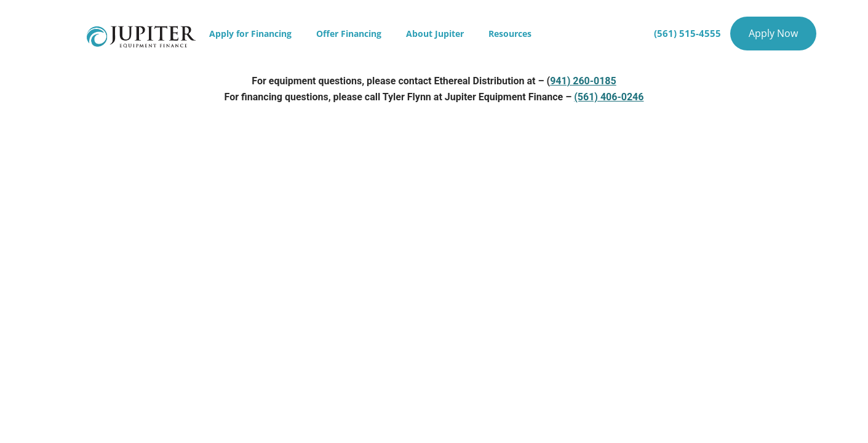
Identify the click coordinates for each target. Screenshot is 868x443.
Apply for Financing (250, 34)
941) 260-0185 (583, 81)
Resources (510, 34)
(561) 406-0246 (609, 97)
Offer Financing (349, 34)
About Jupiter (435, 34)
